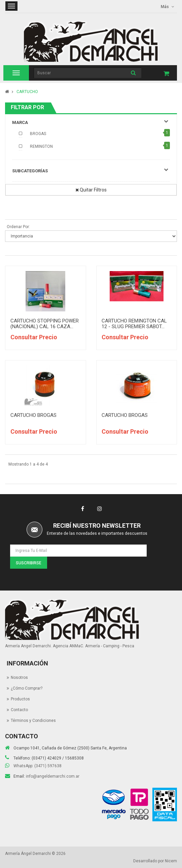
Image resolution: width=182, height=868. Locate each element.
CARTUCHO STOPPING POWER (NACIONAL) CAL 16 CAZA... (45, 324)
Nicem (171, 861)
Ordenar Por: (18, 227)
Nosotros (19, 678)
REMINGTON (41, 146)
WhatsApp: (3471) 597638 (38, 766)
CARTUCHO (27, 92)
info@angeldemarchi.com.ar (53, 776)
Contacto (19, 710)
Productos (20, 699)
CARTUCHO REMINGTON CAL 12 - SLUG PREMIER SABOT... (134, 324)
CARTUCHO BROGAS (33, 415)
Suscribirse (29, 563)
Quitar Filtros (91, 190)
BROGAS (38, 134)
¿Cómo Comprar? (27, 688)
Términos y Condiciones (33, 721)
